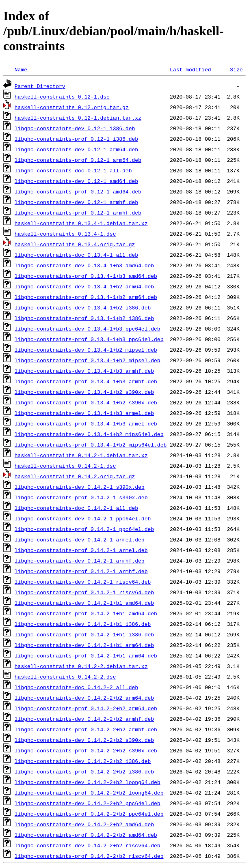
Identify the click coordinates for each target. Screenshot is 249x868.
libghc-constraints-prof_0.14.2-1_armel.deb (81, 550)
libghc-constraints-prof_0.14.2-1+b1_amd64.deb (86, 613)
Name (21, 69)
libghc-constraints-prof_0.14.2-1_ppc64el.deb (84, 529)
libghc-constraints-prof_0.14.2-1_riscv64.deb (84, 592)
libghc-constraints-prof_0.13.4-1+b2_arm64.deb (86, 297)
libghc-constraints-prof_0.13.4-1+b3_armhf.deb (86, 381)
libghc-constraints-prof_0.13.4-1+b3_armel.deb (86, 423)
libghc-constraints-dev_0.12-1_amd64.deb (76, 181)
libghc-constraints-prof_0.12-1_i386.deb (76, 139)
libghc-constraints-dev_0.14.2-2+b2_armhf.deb (84, 719)
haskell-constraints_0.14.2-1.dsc (65, 466)
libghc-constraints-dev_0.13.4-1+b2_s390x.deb (84, 392)
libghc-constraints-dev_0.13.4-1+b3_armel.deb (84, 413)
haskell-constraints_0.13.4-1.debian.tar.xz (81, 223)
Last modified (190, 69)
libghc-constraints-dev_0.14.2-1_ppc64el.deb (83, 518)
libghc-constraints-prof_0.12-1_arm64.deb (78, 160)
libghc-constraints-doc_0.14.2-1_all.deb (76, 508)
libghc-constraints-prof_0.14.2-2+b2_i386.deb (84, 771)
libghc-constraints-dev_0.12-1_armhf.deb (76, 202)
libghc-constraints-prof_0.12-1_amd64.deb (78, 191)
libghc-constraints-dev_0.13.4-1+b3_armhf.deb (84, 371)
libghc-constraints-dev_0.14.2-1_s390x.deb (80, 487)
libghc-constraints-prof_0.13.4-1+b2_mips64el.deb (91, 445)
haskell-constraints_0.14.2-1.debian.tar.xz (81, 455)
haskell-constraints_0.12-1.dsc (62, 97)
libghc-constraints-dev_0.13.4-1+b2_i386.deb (83, 307)
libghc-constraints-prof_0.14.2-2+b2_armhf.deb (86, 729)
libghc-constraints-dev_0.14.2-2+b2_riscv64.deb (88, 845)
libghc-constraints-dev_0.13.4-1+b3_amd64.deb (84, 265)
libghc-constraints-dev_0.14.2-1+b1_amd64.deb (84, 603)
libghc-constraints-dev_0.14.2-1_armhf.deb (80, 561)
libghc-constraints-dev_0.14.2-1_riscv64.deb (83, 582)
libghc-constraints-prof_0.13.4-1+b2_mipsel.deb (88, 360)
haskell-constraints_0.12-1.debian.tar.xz (78, 118)
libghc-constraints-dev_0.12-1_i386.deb (75, 128)
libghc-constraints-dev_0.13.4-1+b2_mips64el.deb (89, 434)
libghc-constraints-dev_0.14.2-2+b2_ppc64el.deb (88, 803)
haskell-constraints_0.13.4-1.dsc (65, 234)
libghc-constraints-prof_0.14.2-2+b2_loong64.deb (89, 793)
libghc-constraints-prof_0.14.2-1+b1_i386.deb (84, 634)
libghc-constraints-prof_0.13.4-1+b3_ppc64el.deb (89, 339)
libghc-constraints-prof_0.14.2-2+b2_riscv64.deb (89, 856)
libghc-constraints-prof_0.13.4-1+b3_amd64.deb (86, 276)
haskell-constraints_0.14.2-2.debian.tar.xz (81, 666)
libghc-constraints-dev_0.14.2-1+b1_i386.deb (83, 624)
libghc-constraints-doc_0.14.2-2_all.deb (76, 687)
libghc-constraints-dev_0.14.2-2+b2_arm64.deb (84, 698)
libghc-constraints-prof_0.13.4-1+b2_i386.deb (84, 318)
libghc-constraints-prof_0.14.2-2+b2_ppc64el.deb (89, 814)
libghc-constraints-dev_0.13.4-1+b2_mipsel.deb (86, 350)
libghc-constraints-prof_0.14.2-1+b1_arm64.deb (86, 655)
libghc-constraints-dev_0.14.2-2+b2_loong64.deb (88, 782)
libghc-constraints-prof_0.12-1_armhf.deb (78, 213)
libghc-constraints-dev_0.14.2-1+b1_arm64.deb (84, 645)
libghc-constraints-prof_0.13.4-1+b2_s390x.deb (86, 402)
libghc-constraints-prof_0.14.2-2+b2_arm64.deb (86, 708)
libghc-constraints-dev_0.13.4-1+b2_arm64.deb (84, 286)
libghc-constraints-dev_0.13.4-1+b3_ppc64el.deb (88, 329)
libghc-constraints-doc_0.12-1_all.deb (73, 170)
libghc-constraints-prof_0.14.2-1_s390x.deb (81, 497)
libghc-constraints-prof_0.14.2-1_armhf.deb (81, 571)
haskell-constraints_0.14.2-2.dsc (65, 677)
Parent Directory (40, 86)
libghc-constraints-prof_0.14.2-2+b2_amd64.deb (86, 835)
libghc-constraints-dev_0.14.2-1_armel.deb (80, 539)
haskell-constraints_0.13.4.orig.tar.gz (75, 244)
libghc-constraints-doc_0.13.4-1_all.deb (76, 255)
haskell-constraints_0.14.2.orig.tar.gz (75, 476)
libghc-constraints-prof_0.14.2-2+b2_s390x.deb (86, 750)
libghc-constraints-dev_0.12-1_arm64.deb (76, 149)
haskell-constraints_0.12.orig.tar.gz (72, 107)
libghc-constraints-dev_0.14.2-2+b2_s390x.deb (84, 740)
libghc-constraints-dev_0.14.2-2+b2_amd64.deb (84, 824)
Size (236, 69)
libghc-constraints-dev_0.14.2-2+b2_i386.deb (83, 761)
